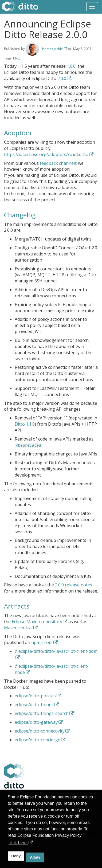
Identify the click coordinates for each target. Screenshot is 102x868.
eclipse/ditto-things (34, 705)
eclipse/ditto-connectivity (40, 731)
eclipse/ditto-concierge (38, 740)
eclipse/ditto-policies (35, 696)
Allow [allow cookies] (35, 857)
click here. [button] (18, 843)
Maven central (18, 628)
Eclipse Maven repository (37, 622)
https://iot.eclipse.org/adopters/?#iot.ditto (46, 154)
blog (17, 58)
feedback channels (58, 163)
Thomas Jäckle (52, 49)
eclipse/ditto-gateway (36, 722)
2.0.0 (62, 78)
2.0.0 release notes (74, 585)
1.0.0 (71, 66)
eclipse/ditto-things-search (42, 713)
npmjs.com (42, 642)
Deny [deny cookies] (16, 856)
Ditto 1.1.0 (25, 424)
